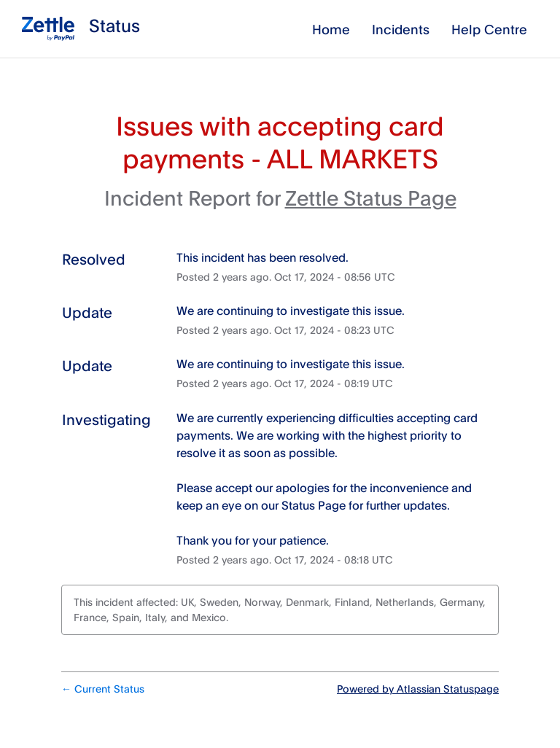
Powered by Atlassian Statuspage (418, 689)
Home (331, 29)
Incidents (401, 29)
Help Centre (489, 29)
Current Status (103, 689)
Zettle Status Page (371, 198)
